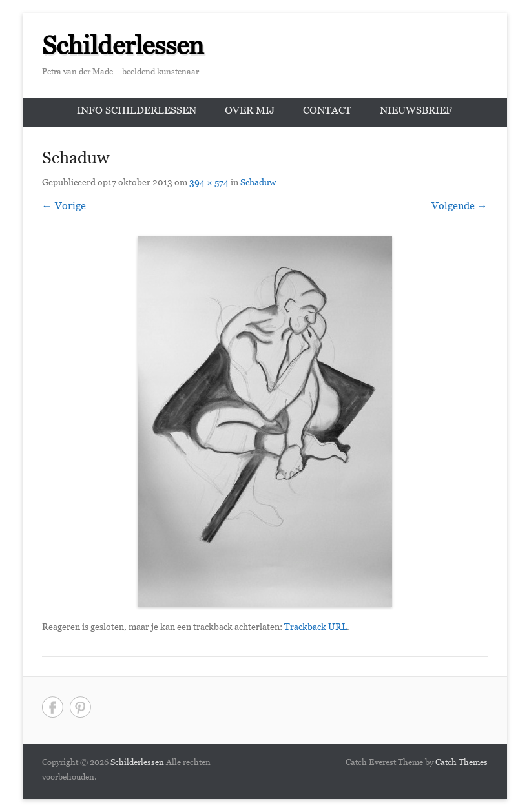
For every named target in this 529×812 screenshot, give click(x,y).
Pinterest (80, 707)
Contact (327, 112)
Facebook (53, 707)
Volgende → (460, 208)
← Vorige (64, 208)
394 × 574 (209, 184)
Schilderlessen (123, 50)
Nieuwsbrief (416, 112)
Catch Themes (462, 764)
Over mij (250, 112)
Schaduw (258, 184)
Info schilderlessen (137, 112)
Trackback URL (316, 628)
